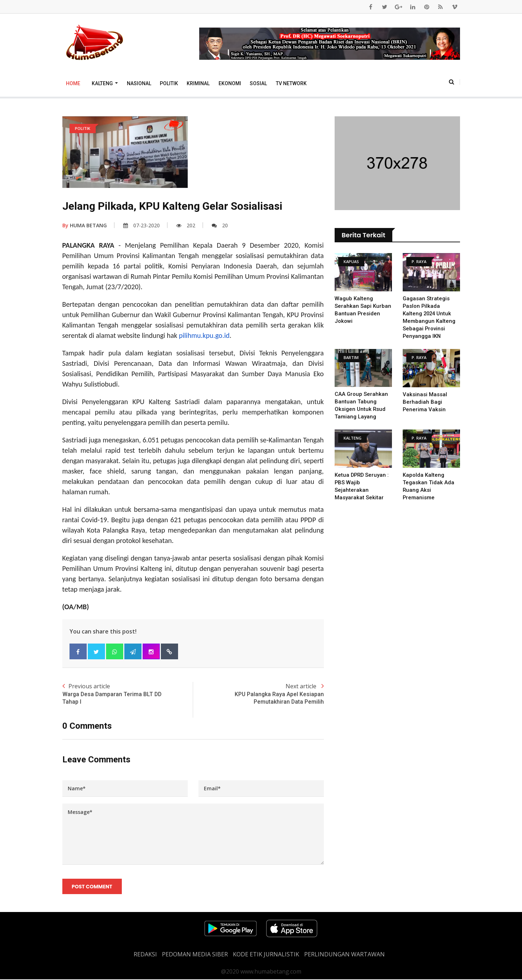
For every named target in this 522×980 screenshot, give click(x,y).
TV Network (291, 83)
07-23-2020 (142, 225)
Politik (169, 83)
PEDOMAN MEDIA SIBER (195, 955)
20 (220, 225)
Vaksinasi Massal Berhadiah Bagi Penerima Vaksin (425, 402)
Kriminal (198, 83)
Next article (258, 694)
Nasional (139, 83)
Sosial (258, 83)
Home (73, 83)
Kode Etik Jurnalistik (266, 955)
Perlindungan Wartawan (344, 955)
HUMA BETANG (85, 225)
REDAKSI (145, 955)
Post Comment (92, 887)
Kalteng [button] (103, 83)
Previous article (128, 694)
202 (186, 225)
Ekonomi (230, 83)
